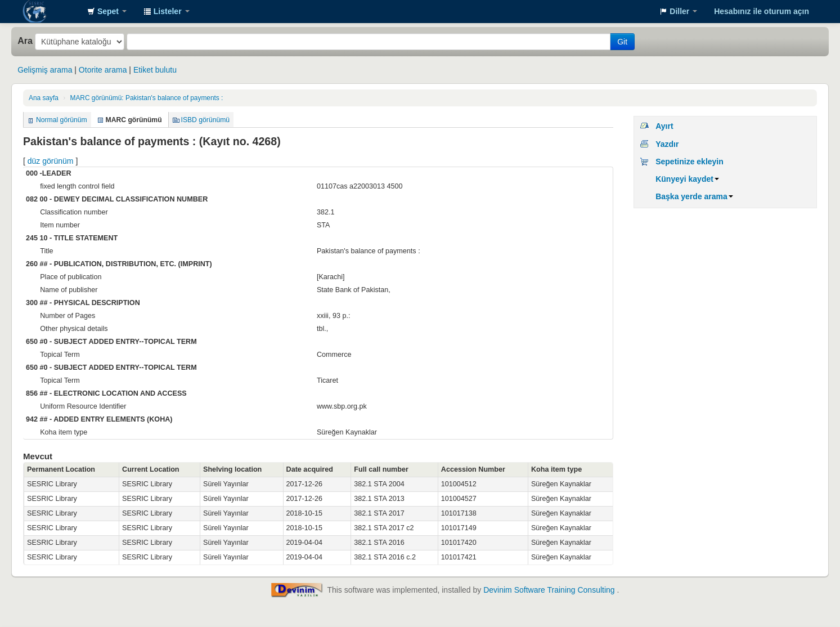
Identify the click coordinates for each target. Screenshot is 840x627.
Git (622, 42)
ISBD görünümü (206, 120)
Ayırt (664, 126)
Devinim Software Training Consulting (549, 590)
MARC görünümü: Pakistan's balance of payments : (146, 98)
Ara (25, 41)
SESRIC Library (51, 11)
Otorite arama (103, 70)
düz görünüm (51, 161)
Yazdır (667, 144)
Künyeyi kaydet (687, 179)
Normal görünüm (62, 120)
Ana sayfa (44, 98)
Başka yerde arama (694, 196)
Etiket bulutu (155, 70)
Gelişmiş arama (45, 70)
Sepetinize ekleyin (689, 162)
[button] (107, 11)
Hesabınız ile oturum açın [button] (762, 11)
